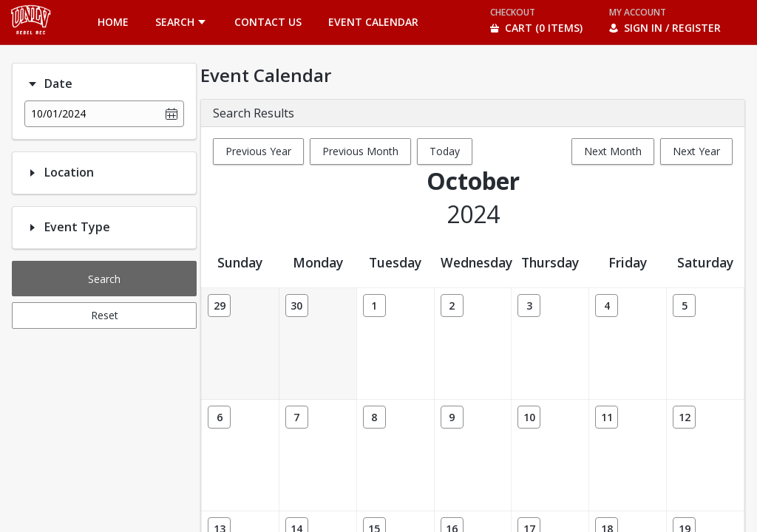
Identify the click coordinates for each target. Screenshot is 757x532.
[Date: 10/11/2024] (607, 417)
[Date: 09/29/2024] (219, 306)
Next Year (696, 151)
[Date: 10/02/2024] (452, 306)
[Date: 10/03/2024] (529, 306)
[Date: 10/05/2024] (684, 306)
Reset (105, 315)
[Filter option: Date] (33, 84)
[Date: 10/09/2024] (452, 417)
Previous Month (360, 151)
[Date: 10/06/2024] (219, 417)
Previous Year (258, 151)
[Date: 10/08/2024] (374, 417)
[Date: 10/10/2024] (529, 417)
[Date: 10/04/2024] (607, 306)
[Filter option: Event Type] (33, 228)
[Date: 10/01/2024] (374, 306)
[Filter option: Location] (33, 173)
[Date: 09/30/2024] (297, 306)
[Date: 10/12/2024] (684, 417)
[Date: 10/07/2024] (297, 417)
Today (445, 151)
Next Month (613, 151)
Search (104, 279)
